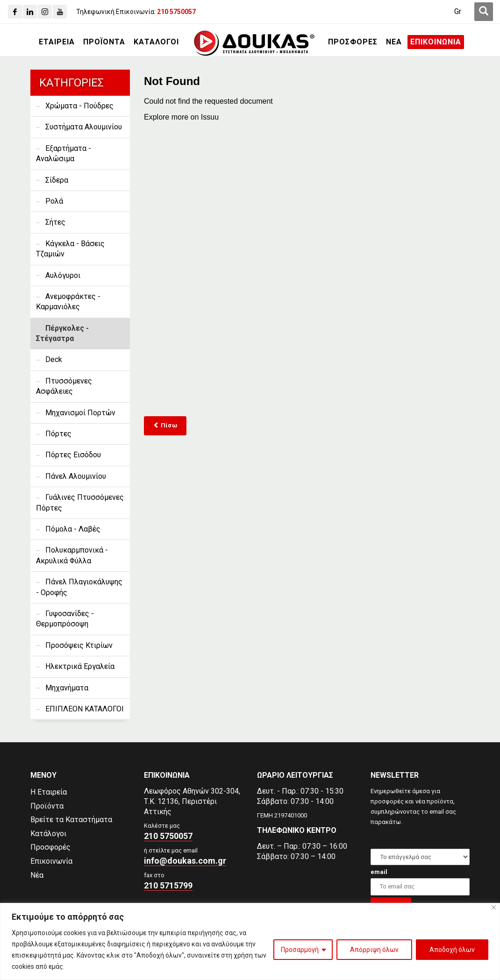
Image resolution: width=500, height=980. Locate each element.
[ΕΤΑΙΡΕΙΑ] (57, 42)
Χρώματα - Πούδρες (79, 106)
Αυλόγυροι (63, 275)
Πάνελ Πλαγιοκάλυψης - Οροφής (79, 587)
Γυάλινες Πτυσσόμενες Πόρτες (80, 502)
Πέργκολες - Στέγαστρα (62, 333)
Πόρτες (58, 434)
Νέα (37, 875)
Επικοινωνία (51, 861)
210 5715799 (168, 885)
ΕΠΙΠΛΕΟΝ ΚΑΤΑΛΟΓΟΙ (85, 709)
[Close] (494, 907)
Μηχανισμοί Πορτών (80, 413)
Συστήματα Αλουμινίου (84, 127)
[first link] (484, 12)
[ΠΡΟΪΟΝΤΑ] (104, 42)
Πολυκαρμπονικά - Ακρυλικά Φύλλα (72, 555)
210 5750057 (168, 836)
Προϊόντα (47, 806)
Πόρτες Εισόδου (73, 455)
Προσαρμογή (300, 950)
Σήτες (55, 222)
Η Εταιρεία (49, 792)
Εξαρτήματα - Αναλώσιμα (64, 153)
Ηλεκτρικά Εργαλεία (80, 666)
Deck (54, 359)
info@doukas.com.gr (185, 861)
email (379, 872)
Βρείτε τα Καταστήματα (71, 820)
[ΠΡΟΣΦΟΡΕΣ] (353, 42)
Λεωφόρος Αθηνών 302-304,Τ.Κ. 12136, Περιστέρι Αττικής (192, 801)
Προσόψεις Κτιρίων (79, 645)
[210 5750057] (176, 12)
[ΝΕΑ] (394, 42)
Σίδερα (57, 180)
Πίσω (165, 425)
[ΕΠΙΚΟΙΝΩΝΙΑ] (436, 42)
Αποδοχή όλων (452, 950)
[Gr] (458, 12)
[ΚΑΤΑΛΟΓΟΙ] (156, 42)
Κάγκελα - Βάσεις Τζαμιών (70, 249)
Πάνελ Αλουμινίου (76, 476)
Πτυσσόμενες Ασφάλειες (64, 386)
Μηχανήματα (67, 688)
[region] (250, 941)
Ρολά (54, 201)
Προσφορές (50, 847)
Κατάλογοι (48, 834)
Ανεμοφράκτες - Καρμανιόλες (68, 302)
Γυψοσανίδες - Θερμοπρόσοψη (65, 619)
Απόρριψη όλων (374, 950)
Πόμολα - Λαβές (73, 529)
